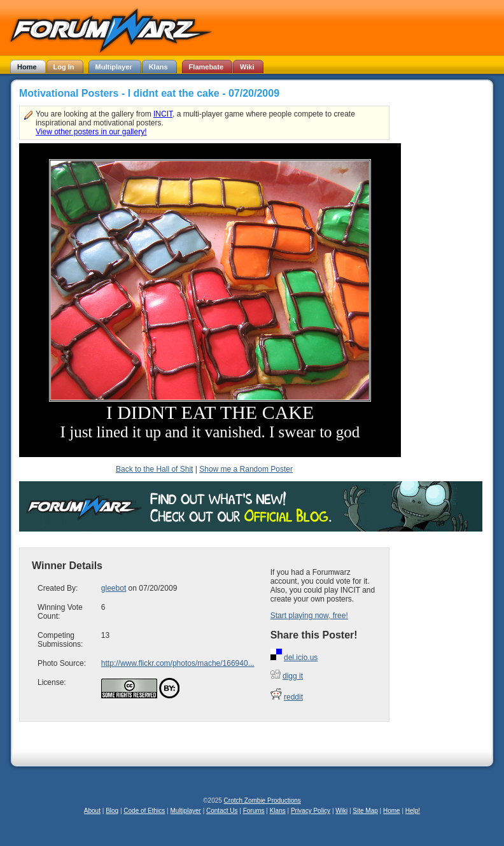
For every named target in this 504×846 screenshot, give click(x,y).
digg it (293, 676)
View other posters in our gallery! (91, 132)
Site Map (365, 811)
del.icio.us (301, 658)
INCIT (163, 114)
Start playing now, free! (309, 616)
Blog (112, 811)
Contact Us (222, 811)
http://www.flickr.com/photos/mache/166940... (178, 663)
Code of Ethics (144, 811)
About (92, 811)
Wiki (341, 811)
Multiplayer (186, 811)
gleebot (114, 588)
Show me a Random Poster (246, 469)
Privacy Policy (311, 811)
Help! (413, 811)
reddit (293, 697)
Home (392, 811)
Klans (278, 811)
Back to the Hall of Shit (154, 469)
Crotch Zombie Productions (262, 800)
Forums (254, 811)
